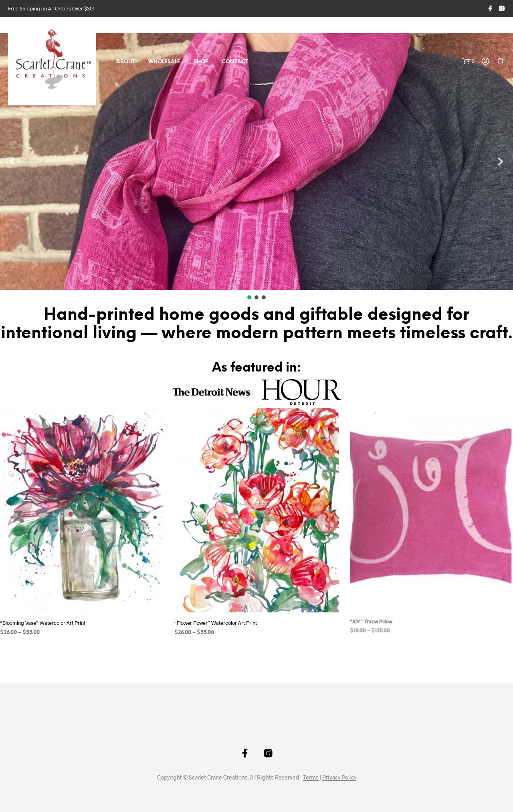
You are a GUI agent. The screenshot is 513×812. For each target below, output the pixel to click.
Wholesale (164, 62)
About (126, 62)
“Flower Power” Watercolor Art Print (218, 617)
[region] (256, 167)
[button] (469, 61)
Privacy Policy (339, 778)
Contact (235, 62)
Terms (311, 778)
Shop (201, 62)
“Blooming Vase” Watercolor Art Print (43, 623)
